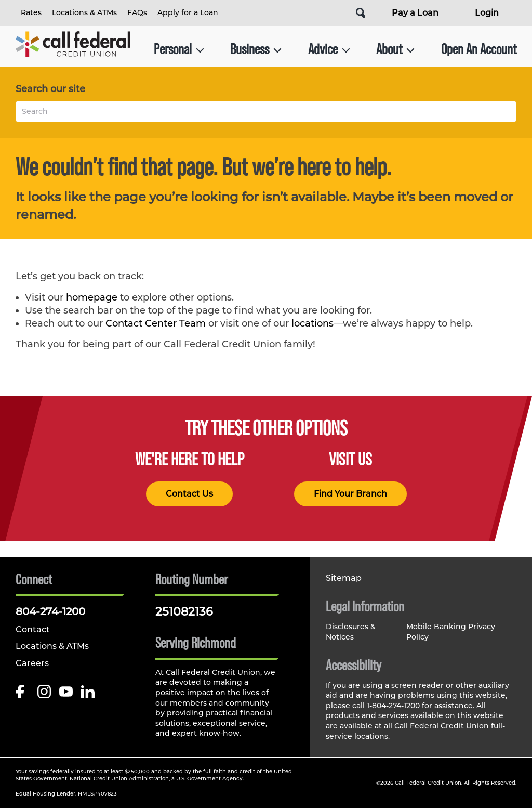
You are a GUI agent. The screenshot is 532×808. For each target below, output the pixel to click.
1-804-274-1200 (393, 706)
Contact (33, 629)
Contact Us (189, 494)
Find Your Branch (350, 494)
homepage (92, 297)
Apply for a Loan (188, 12)
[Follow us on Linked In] (88, 694)
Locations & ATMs (84, 12)
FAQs (137, 12)
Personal (179, 49)
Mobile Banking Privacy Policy (451, 632)
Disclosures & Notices (351, 632)
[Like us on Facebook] (22, 694)
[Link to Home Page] (73, 49)
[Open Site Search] (361, 13)
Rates (31, 12)
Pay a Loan (415, 13)
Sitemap (344, 578)
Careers (32, 663)
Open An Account (479, 49)
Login (487, 13)
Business (256, 49)
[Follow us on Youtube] (66, 694)
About (395, 49)
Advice (329, 49)
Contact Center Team (156, 323)
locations (312, 323)
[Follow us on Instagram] (44, 694)
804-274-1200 (50, 611)
